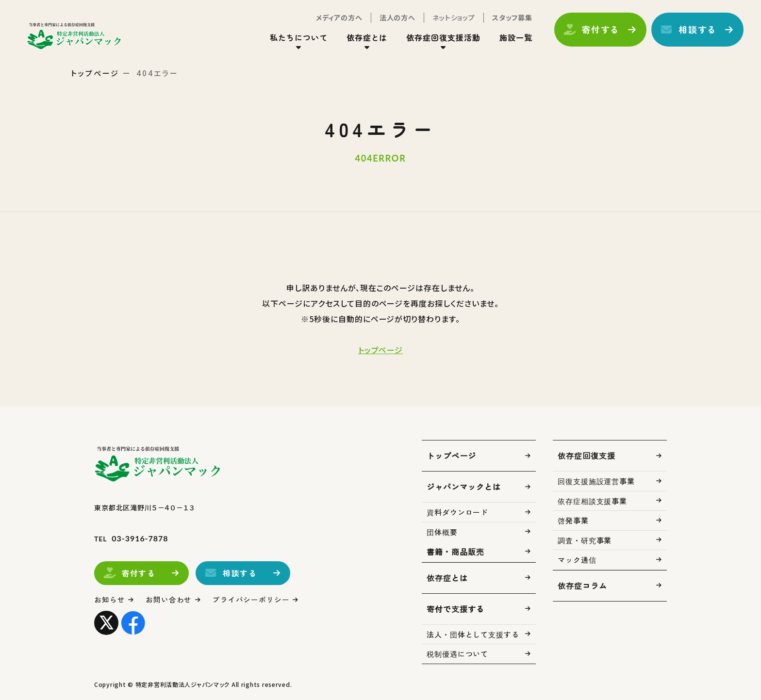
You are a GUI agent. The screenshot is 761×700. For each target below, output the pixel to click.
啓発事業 (573, 520)
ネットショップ (452, 18)
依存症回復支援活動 (442, 38)
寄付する (599, 31)
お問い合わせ (169, 599)
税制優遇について (457, 654)
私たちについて (297, 38)
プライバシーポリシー (252, 599)
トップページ (95, 73)
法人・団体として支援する (473, 634)
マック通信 (577, 560)
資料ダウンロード (457, 512)
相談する (696, 31)
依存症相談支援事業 (592, 501)
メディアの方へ (337, 18)
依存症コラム (582, 586)
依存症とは (365, 38)
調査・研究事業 (585, 540)
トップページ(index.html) (76, 37)
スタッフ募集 (510, 18)
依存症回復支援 (587, 456)
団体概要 (442, 532)
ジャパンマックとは (464, 487)
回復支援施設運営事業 (596, 481)
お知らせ (110, 599)
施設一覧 (514, 38)
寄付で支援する (455, 609)
